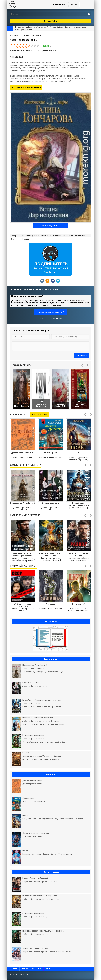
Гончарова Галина (79, 27)
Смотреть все (39, 415)
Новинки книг (60, 5)
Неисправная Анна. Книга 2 (23, 503)
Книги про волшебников (52, 235)
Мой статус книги (50, 226)
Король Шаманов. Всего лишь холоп (51, 555)
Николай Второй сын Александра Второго (23, 555)
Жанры (74, 5)
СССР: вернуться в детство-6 (23, 605)
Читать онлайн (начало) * (51, 312)
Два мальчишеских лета (23, 453)
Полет (79, 453)
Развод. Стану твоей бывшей (79, 555)
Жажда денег (51, 453)
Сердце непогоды (51, 503)
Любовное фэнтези (31, 235)
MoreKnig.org (28, 5)
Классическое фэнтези (74, 235)
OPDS (48, 969)
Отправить (82, 355)
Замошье (51, 604)
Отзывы (14, 969)
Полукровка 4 (79, 604)
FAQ (40, 969)
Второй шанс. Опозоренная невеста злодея (79, 504)
